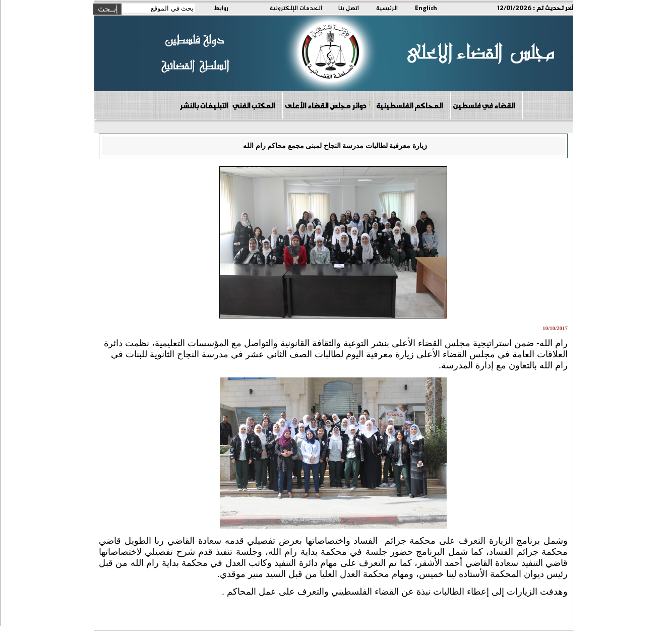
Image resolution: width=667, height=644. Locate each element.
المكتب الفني (256, 105)
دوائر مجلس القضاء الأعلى (328, 105)
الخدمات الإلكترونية (296, 8)
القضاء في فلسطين (486, 105)
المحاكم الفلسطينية (412, 105)
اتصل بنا (349, 8)
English (426, 8)
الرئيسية (387, 8)
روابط (221, 8)
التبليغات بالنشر (204, 105)
